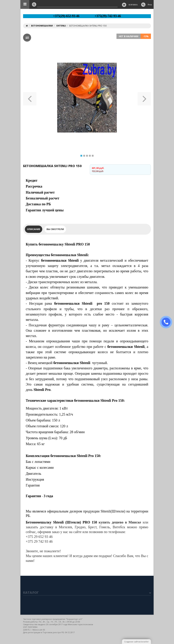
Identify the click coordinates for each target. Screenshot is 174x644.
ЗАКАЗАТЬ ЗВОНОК (167, 322)
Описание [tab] (34, 229)
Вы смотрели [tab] (55, 229)
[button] (30, 98)
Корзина (133, 5)
